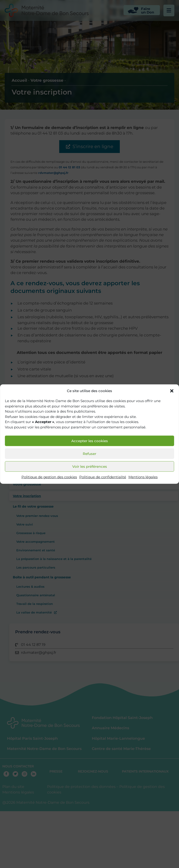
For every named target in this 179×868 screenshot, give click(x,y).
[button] (172, 391)
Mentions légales (143, 477)
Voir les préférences (90, 466)
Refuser (89, 454)
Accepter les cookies (90, 441)
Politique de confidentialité (103, 477)
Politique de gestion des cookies (49, 477)
